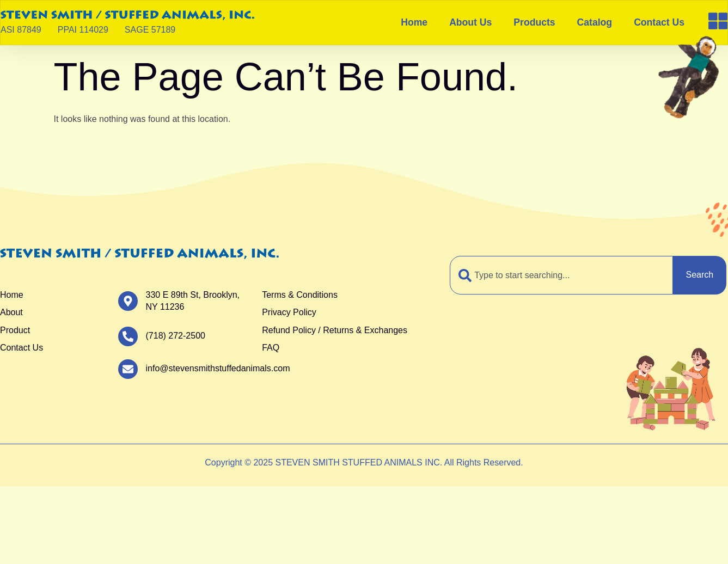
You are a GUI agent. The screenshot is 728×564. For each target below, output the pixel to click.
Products (534, 22)
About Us (470, 22)
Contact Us (659, 22)
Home (414, 22)
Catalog (595, 22)
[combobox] (561, 275)
